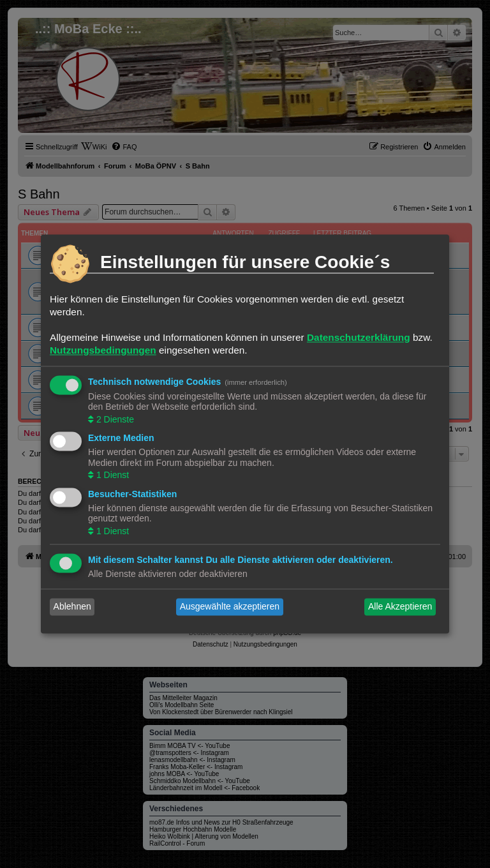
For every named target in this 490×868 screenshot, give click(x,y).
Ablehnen (72, 607)
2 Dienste (114, 419)
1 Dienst (111, 475)
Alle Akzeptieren (400, 607)
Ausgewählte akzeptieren (230, 607)
